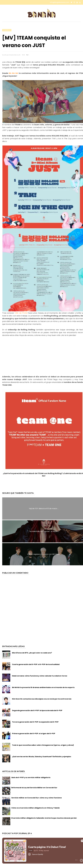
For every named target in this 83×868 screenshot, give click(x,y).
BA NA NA (14, 73)
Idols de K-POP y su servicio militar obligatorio (31, 777)
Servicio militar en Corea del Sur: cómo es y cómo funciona (36, 798)
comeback (7, 30)
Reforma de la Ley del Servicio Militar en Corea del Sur (34, 788)
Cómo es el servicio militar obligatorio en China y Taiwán (36, 808)
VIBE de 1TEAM (21, 313)
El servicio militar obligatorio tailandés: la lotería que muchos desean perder (44, 818)
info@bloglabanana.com (60, 2)
